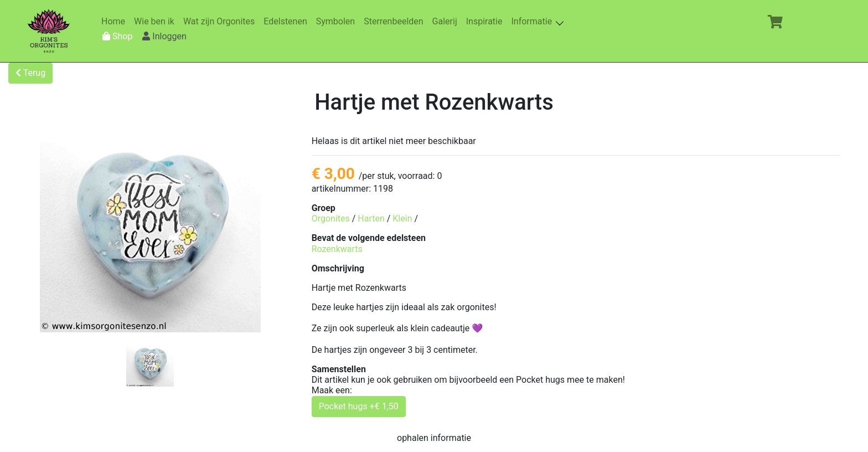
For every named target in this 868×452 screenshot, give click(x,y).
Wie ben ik (156, 21)
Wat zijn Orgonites (221, 21)
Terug (30, 73)
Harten (371, 219)
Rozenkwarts (337, 249)
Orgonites (331, 219)
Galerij (447, 21)
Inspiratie (487, 21)
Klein (402, 219)
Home (115, 21)
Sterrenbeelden (396, 21)
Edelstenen (287, 21)
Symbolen (338, 21)
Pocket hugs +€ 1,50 (359, 406)
